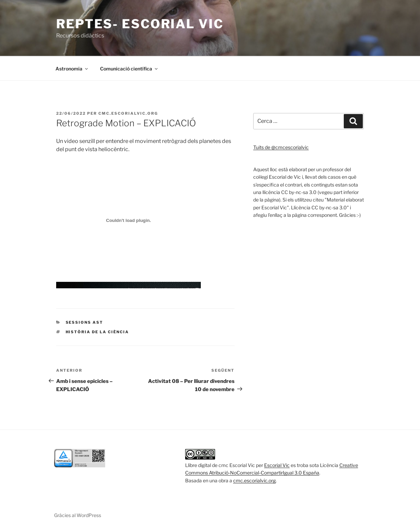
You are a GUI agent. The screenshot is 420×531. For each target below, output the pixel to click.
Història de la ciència (98, 332)
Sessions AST (85, 322)
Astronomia (72, 69)
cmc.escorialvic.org (128, 113)
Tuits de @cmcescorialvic (281, 147)
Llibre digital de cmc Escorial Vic (220, 465)
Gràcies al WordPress (78, 515)
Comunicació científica (129, 69)
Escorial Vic (277, 465)
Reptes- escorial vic (140, 24)
